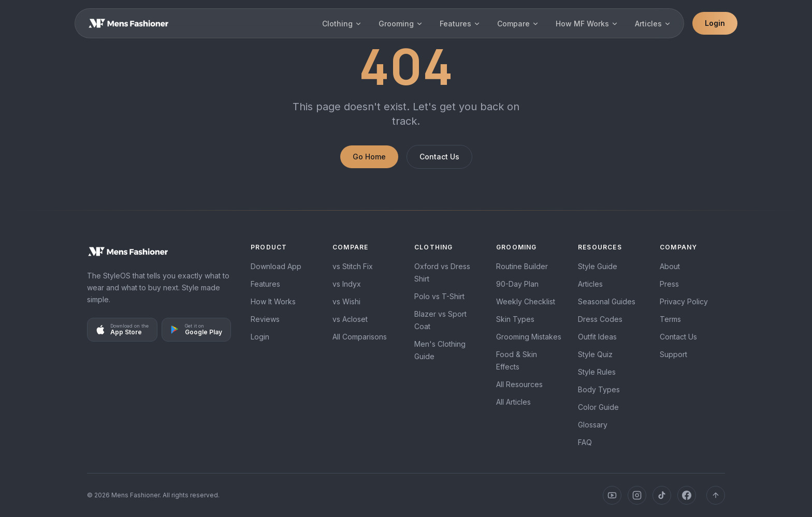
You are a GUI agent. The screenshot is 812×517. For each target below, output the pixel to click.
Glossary (593, 425)
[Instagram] (637, 495)
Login (715, 23)
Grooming (401, 24)
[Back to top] (716, 495)
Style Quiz (595, 354)
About (670, 266)
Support (673, 354)
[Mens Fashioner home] (161, 252)
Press (669, 284)
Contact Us (439, 157)
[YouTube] (612, 495)
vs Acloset (350, 319)
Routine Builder (522, 266)
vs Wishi (346, 301)
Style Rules (597, 372)
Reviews (265, 319)
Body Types (599, 389)
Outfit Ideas (597, 337)
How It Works (273, 301)
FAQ (585, 442)
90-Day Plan (517, 284)
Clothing (342, 24)
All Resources (519, 384)
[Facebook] (687, 495)
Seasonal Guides (607, 301)
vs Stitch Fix (353, 266)
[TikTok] (662, 495)
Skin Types (515, 319)
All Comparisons (360, 337)
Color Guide (598, 407)
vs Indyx (347, 284)
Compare (518, 24)
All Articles (513, 402)
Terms (670, 319)
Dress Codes (600, 319)
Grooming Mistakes (529, 337)
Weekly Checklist (526, 301)
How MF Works (587, 24)
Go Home (369, 157)
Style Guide (598, 266)
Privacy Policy (684, 301)
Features (460, 24)
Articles (653, 24)
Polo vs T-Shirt (439, 296)
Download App (276, 266)
